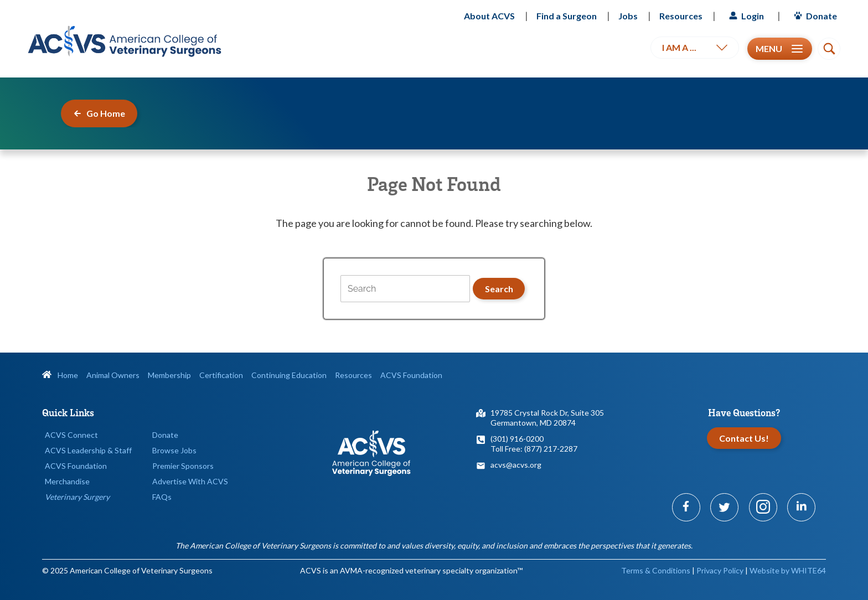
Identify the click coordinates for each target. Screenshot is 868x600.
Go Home (99, 113)
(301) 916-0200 (517, 439)
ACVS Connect (71, 435)
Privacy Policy (720, 570)
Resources (681, 16)
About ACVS (489, 16)
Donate (814, 16)
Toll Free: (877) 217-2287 (534, 449)
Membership (169, 375)
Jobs (628, 16)
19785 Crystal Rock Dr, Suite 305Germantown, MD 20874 (547, 418)
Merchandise (67, 481)
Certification (221, 375)
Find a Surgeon (567, 16)
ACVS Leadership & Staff (88, 450)
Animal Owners (113, 375)
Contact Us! (744, 438)
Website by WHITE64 (788, 570)
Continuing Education (289, 375)
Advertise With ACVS (190, 481)
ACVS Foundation (411, 375)
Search (499, 289)
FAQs (162, 497)
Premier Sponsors (183, 466)
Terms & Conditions (656, 570)
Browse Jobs (174, 450)
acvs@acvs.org (516, 465)
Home (60, 375)
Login (745, 16)
